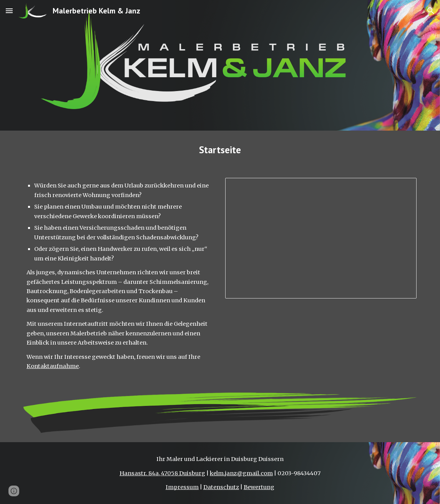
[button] (9, 11)
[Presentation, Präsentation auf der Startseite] (321, 238)
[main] (220, 150)
